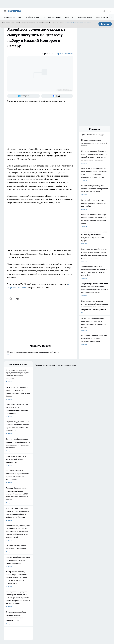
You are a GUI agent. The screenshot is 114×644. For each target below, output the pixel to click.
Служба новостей (64, 54)
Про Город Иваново (29, 543)
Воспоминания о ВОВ (12, 17)
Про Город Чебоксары (11, 541)
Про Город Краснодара (11, 552)
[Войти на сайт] (110, 11)
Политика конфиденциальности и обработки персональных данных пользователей (30, 610)
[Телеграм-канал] (24, 96)
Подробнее (106, 606)
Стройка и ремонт (32, 17)
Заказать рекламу (85, 17)
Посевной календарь (52, 17)
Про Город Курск (9, 546)
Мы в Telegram (102, 17)
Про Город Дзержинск (30, 549)
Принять (105, 24)
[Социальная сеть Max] (57, 96)
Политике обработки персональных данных (78, 23)
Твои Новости (46, 543)
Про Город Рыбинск (29, 546)
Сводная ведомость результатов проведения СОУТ (51, 567)
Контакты (27, 565)
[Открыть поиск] (104, 11)
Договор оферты (9, 560)
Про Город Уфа (47, 546)
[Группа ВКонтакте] (63, 544)
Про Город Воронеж (10, 543)
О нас (6, 565)
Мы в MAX (69, 17)
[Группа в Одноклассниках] (69, 544)
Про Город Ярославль (49, 541)
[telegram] (18, 299)
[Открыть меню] (5, 11)
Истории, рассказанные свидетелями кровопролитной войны (40, 354)
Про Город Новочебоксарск (32, 541)
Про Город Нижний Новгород (13, 549)
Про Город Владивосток (49, 549)
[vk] (11, 299)
